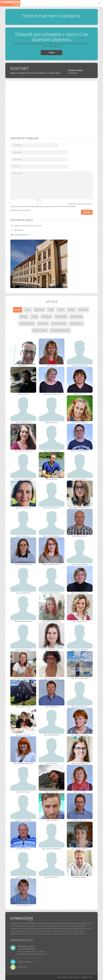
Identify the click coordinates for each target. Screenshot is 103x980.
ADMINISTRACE (87, 977)
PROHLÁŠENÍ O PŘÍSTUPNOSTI (68, 977)
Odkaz (52, 53)
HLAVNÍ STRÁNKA (75, 70)
